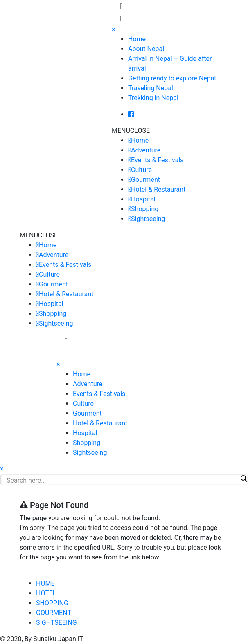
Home (137, 39)
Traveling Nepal (151, 88)
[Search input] (122, 480)
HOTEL (46, 593)
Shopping (145, 209)
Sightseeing (148, 219)
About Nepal (146, 49)
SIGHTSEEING (56, 623)
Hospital (143, 199)
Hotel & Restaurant (158, 189)
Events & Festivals (157, 160)
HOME (45, 583)
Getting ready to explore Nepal (172, 78)
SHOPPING (52, 603)
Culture (141, 170)
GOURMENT (54, 613)
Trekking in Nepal (153, 98)
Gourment (145, 180)
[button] (131, 131)
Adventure (146, 150)
